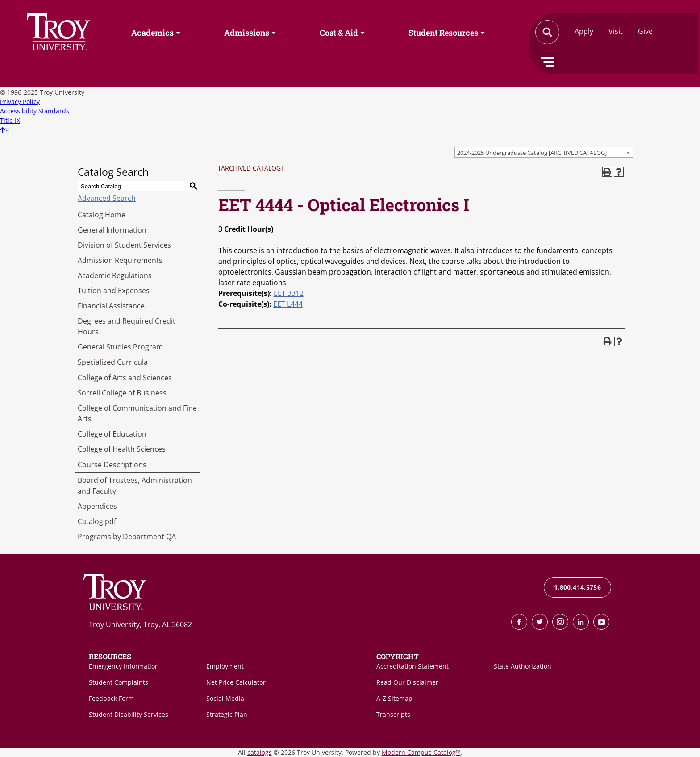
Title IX (10, 120)
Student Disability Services (129, 714)
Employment (225, 666)
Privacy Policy (20, 102)
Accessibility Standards (35, 111)
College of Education (112, 434)
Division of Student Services (124, 245)
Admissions (247, 33)
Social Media (225, 698)
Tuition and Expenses (114, 291)
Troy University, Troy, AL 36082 (140, 624)
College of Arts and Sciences (125, 378)
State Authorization (523, 666)
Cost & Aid (339, 33)
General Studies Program (120, 347)
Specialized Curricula (113, 362)
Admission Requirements (120, 260)
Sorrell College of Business (122, 393)
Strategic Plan (227, 714)
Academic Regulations (115, 275)
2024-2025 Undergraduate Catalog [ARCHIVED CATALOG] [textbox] (532, 153)
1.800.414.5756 (577, 587)
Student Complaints (119, 682)
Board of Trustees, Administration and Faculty (135, 486)
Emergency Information (124, 666)
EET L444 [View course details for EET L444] (288, 304)
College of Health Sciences (122, 449)
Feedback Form (111, 698)
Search (58, 32)
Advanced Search (107, 198)
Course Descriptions (112, 465)
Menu (547, 62)
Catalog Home (102, 215)
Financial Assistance (111, 306)
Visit (616, 31)
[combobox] (544, 152)
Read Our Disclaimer (407, 682)
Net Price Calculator (236, 682)
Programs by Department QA (127, 537)
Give (645, 31)
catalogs (260, 752)
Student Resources (443, 33)
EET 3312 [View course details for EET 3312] (289, 293)
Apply (584, 31)
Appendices (97, 506)
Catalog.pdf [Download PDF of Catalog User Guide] (97, 521)
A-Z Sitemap (394, 698)
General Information (112, 230)
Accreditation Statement (412, 666)
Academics (152, 33)
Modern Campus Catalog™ (421, 752)
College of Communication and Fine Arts (137, 413)
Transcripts (393, 714)
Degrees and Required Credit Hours (127, 326)
